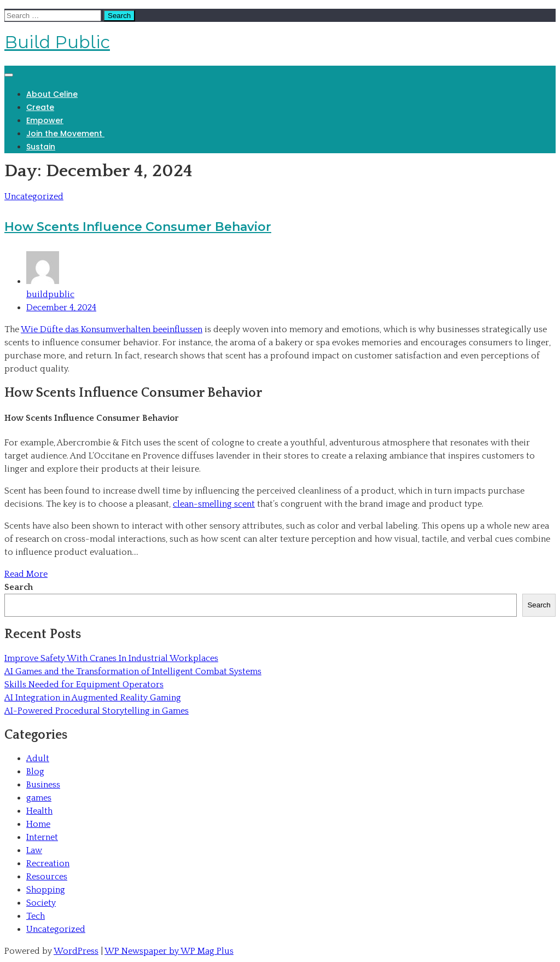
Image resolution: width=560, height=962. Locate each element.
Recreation (48, 864)
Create (40, 107)
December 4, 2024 (61, 308)
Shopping (46, 890)
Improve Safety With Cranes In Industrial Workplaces (111, 658)
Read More (26, 574)
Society (41, 903)
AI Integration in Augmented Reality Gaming (93, 698)
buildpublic (291, 275)
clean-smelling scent (214, 504)
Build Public (57, 42)
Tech (36, 916)
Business (43, 785)
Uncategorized (34, 196)
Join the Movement (65, 134)
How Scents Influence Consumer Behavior (138, 227)
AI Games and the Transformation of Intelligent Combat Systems (133, 671)
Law (34, 850)
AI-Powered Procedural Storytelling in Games (97, 711)
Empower (45, 120)
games (39, 798)
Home (38, 824)
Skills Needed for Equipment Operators (84, 685)
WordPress (76, 951)
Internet (42, 837)
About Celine (52, 94)
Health (39, 811)
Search (19, 587)
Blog (35, 772)
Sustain (41, 147)
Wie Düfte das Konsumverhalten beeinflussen (112, 329)
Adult (38, 758)
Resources (47, 877)
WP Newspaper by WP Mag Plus (169, 951)
